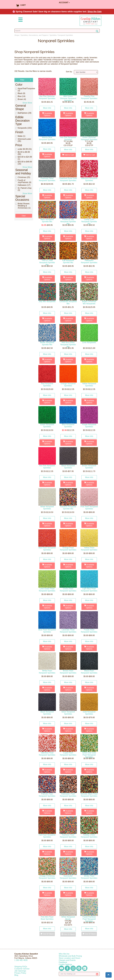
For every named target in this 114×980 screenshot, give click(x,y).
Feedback (63, 962)
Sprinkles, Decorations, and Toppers (34, 35)
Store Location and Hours (70, 958)
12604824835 (21, 960)
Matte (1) (20, 136)
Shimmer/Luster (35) (23, 140)
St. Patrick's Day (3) (23, 189)
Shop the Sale (95, 12)
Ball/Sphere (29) (23, 113)
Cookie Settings (65, 964)
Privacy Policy (20, 973)
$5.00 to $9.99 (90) (23, 153)
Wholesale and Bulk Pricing (70, 956)
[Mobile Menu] (20, 20)
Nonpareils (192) (24, 128)
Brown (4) (21, 99)
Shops (17, 35)
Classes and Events (67, 960)
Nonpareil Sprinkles (66, 35)
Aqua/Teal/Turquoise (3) (24, 90)
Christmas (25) (23, 177)
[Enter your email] (79, 974)
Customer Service (22, 969)
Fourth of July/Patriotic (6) (23, 181)
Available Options (47, 114)
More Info (47, 108)
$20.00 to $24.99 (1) (24, 158)
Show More (27, 103)
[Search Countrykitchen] (57, 31)
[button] (109, 975)
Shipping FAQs (21, 967)
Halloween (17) (23, 185)
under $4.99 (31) (24, 149)
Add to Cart (68, 155)
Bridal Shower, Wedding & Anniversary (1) (23, 206)
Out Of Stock (47, 935)
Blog (16, 975)
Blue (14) (20, 96)
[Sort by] (86, 72)
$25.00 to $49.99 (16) (24, 163)
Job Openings (20, 971)
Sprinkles (53, 35)
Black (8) (20, 93)
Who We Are (64, 954)
